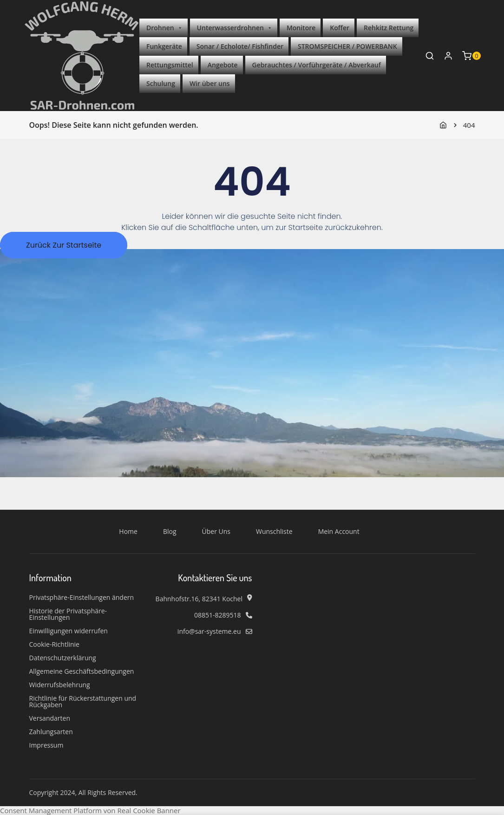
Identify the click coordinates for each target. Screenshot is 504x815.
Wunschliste (274, 532)
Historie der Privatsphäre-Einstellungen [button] (68, 614)
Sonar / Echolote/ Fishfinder (240, 46)
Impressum (46, 745)
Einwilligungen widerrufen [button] (69, 631)
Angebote (223, 65)
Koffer (340, 28)
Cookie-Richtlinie (54, 644)
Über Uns (216, 532)
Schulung (161, 83)
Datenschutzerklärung (63, 658)
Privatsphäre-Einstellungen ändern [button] (82, 598)
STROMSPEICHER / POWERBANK (347, 46)
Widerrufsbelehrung (60, 685)
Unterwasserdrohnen (235, 28)
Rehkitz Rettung (389, 28)
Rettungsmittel (170, 65)
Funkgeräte (164, 46)
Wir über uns (210, 83)
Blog (170, 532)
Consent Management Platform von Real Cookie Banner (90, 810)
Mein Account (339, 532)
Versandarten (50, 718)
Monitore (301, 28)
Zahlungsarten (51, 732)
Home (128, 532)
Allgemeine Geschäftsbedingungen (82, 671)
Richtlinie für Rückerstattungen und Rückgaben (83, 702)
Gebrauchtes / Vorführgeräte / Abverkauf (317, 65)
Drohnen (164, 28)
